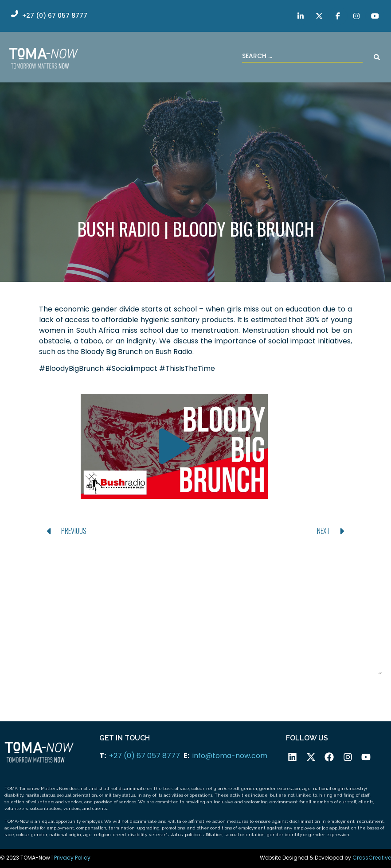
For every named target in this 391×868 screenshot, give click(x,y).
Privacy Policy (72, 858)
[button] (174, 446)
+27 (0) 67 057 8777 (145, 756)
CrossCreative (372, 858)
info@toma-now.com (230, 756)
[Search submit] (377, 57)
